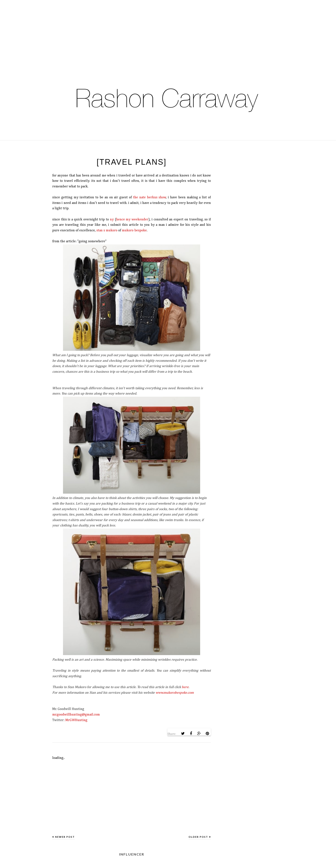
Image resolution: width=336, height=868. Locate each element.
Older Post (198, 837)
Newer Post (65, 837)
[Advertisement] (129, 30)
